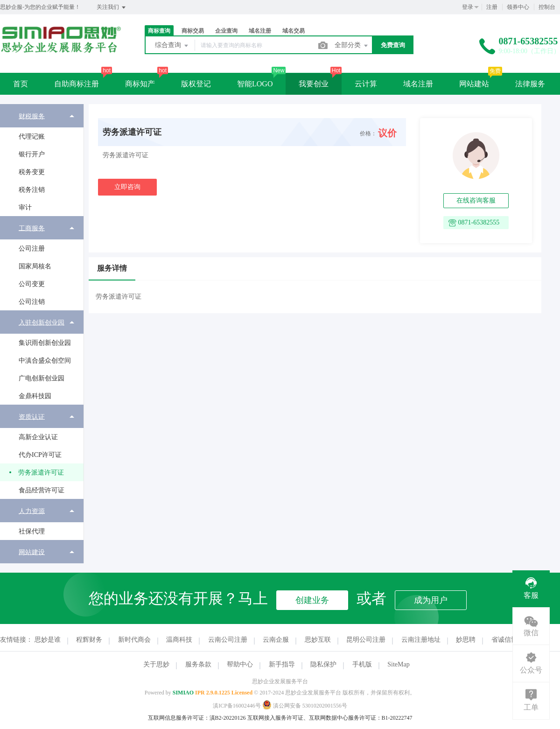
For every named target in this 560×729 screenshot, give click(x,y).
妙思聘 (466, 640)
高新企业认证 (38, 437)
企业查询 (226, 31)
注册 (492, 7)
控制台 (547, 7)
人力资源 (32, 511)
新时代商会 (134, 640)
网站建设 (32, 552)
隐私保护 (323, 664)
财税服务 (32, 116)
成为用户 (431, 600)
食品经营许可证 (42, 490)
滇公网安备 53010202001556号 (305, 706)
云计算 (366, 84)
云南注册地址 (421, 640)
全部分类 (352, 46)
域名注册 (260, 31)
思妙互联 (318, 640)
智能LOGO (255, 84)
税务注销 (32, 190)
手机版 (362, 664)
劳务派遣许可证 (41, 473)
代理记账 (32, 137)
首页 (21, 84)
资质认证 (32, 417)
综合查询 (172, 46)
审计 (25, 207)
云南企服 (276, 640)
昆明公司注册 (366, 640)
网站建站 (474, 84)
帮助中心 (240, 664)
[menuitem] (42, 160)
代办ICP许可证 (40, 455)
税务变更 (32, 172)
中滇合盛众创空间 (45, 361)
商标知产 (140, 84)
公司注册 (32, 249)
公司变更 (32, 284)
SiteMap (398, 664)
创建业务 (312, 600)
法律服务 (530, 84)
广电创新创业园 (42, 378)
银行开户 (32, 154)
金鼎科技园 (35, 396)
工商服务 (32, 228)
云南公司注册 (228, 640)
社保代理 (32, 531)
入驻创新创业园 (42, 322)
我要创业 (314, 84)
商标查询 (159, 31)
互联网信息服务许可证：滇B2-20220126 (197, 718)
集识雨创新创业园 (45, 343)
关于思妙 (156, 664)
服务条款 (198, 664)
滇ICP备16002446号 (237, 706)
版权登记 (196, 84)
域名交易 (294, 31)
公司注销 (32, 302)
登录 (468, 7)
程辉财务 (89, 640)
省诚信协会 (508, 640)
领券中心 (518, 7)
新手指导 (282, 664)
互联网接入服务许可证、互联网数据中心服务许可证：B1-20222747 (330, 718)
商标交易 (193, 31)
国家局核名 (35, 266)
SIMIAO (183, 693)
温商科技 (179, 640)
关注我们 (112, 7)
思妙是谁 (48, 640)
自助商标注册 (77, 84)
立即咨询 (127, 187)
